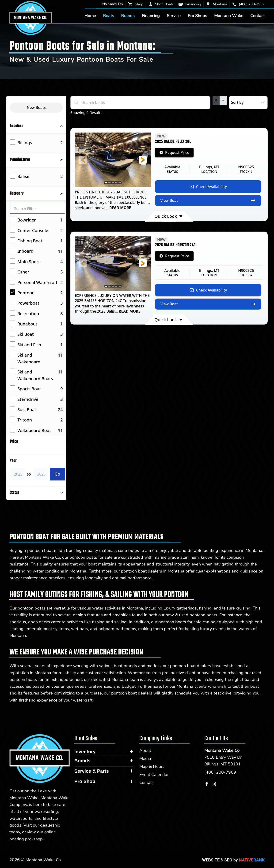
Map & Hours (152, 766)
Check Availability (208, 187)
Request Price (174, 152)
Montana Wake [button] (229, 16)
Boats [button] (108, 16)
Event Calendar (154, 775)
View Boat (208, 200)
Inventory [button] (85, 752)
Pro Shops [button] (197, 16)
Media (145, 758)
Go (57, 474)
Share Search (252, 114)
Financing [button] (151, 16)
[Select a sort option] (248, 103)
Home (90, 16)
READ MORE (120, 208)
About (145, 750)
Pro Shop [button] (85, 781)
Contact (257, 16)
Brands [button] (128, 16)
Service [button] (174, 16)
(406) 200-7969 (220, 772)
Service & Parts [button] (92, 771)
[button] (83, 160)
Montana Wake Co (222, 750)
